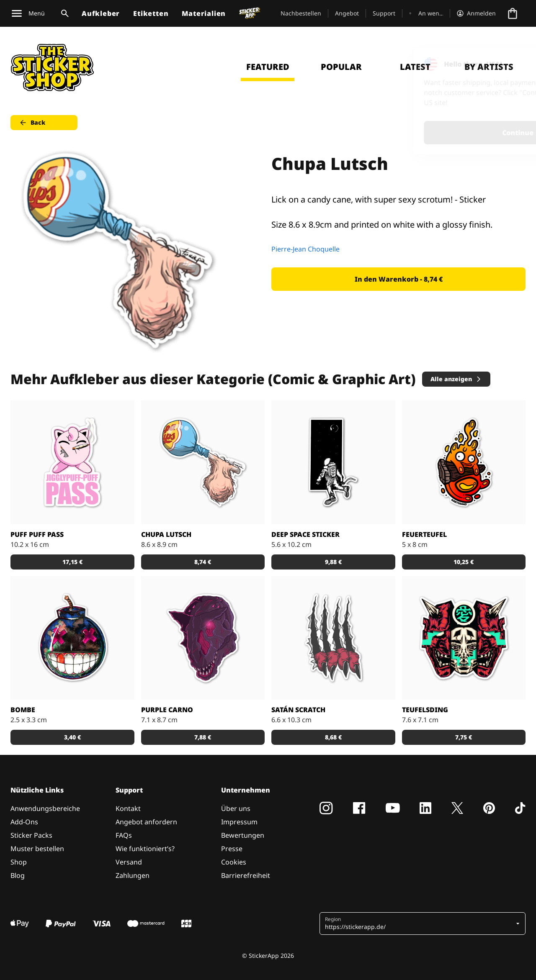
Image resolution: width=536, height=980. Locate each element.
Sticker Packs (31, 835)
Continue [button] (424, 133)
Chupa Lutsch (166, 534)
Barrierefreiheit (246, 875)
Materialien (204, 13)
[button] (419, 924)
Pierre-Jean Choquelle (305, 249)
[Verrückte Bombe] (72, 638)
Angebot (347, 13)
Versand (129, 862)
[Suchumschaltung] (63, 13)
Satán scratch (298, 710)
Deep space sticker (305, 534)
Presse (232, 849)
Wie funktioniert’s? (145, 849)
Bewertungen (243, 835)
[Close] (510, 64)
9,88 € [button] (333, 562)
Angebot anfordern (146, 822)
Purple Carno (167, 710)
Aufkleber (101, 13)
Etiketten (151, 13)
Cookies (234, 862)
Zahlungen (133, 875)
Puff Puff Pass (37, 534)
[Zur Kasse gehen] (513, 13)
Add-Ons (24, 822)
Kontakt (128, 808)
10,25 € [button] (464, 562)
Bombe (23, 710)
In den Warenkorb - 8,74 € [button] (399, 279)
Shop (19, 862)
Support (384, 13)
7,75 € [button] (464, 737)
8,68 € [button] (333, 737)
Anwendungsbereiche (45, 808)
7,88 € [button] (203, 737)
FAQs (124, 835)
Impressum (239, 822)
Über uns (236, 808)
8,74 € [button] (203, 562)
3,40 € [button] (72, 737)
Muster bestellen (37, 849)
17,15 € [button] (72, 562)
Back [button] (32, 123)
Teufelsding (425, 710)
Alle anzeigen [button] (456, 379)
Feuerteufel (424, 534)
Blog (18, 875)
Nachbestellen (301, 13)
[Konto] (476, 13)
